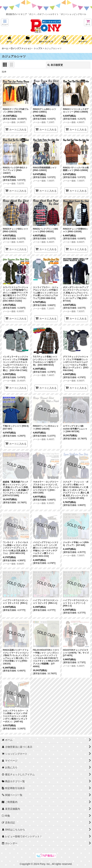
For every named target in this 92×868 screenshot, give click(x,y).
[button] (5, 22)
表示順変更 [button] (55, 65)
